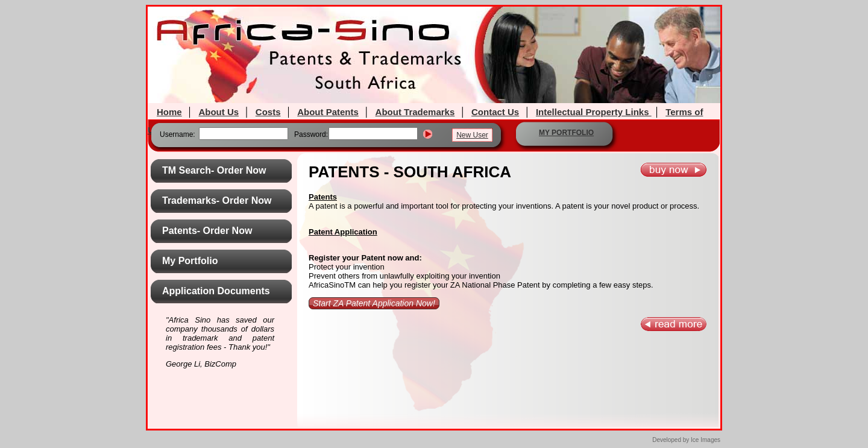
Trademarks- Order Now (217, 200)
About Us (219, 112)
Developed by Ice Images (686, 440)
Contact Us (495, 112)
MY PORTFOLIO (566, 133)
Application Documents (216, 291)
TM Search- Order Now (214, 170)
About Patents (328, 112)
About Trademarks (415, 112)
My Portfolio (190, 261)
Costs (268, 112)
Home (169, 112)
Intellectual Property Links (594, 112)
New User (472, 135)
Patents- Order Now (207, 231)
